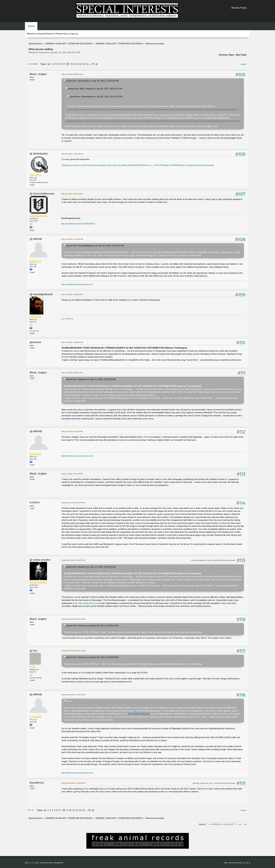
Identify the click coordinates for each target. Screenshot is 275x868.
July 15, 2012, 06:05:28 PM (72, 431)
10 (74, 64)
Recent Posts (239, 8)
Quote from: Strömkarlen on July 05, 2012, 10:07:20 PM (92, 81)
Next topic (241, 55)
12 (80, 64)
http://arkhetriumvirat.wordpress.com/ (77, 284)
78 (93, 64)
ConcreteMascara (44, 194)
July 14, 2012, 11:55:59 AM (72, 342)
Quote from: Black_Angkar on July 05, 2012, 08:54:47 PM (95, 88)
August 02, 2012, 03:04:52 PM (73, 503)
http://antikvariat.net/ (88, 603)
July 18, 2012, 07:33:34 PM (72, 474)
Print (244, 64)
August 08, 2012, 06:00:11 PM (73, 651)
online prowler (42, 560)
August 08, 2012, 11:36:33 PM (73, 783)
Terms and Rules (235, 863)
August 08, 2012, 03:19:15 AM (73, 619)
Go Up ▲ (247, 863)
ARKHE (37, 239)
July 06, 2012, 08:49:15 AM (72, 74)
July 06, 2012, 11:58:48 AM (72, 154)
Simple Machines (46, 863)
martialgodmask (43, 294)
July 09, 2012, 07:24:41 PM (72, 194)
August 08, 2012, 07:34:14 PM (73, 695)
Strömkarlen (40, 154)
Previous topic (226, 55)
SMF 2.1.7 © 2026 (32, 863)
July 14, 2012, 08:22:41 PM (72, 373)
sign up (74, 34)
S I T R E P (67, 319)
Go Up (31, 810)
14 (87, 64)
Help (225, 863)
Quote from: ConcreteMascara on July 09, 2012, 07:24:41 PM (95, 246)
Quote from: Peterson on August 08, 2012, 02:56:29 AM (92, 626)
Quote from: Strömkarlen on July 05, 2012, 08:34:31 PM (96, 96)
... (90, 64)
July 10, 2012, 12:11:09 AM (72, 239)
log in (65, 34)
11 (77, 64)
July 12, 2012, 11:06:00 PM (72, 294)
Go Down (33, 64)
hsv (35, 651)
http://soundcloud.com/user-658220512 (78, 224)
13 (84, 64)
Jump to (202, 824)
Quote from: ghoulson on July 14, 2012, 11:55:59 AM (91, 379)
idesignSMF (59, 863)
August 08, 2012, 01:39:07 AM (73, 560)
